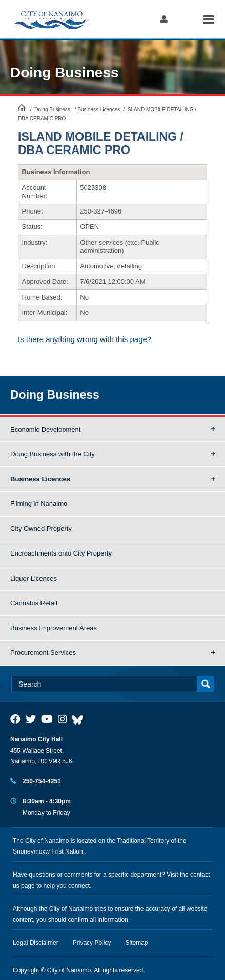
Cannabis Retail (34, 603)
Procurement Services (43, 653)
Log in (164, 19)
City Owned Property (41, 529)
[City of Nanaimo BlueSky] (80, 719)
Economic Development (45, 429)
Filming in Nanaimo (39, 504)
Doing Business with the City (53, 454)
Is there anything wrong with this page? (85, 339)
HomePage (22, 108)
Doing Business (65, 72)
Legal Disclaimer (36, 943)
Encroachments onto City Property (61, 553)
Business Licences (99, 109)
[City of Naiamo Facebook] (15, 719)
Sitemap (137, 943)
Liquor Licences (34, 578)
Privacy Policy (92, 943)
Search (185, 19)
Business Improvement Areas (54, 628)
